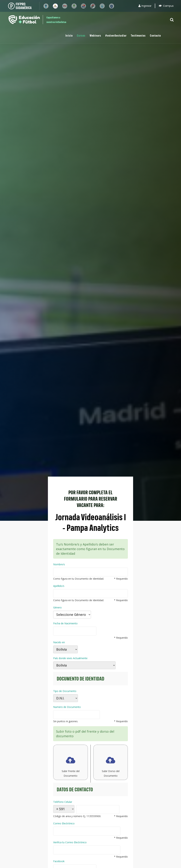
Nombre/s (59, 564)
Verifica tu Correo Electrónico (70, 842)
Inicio (69, 35)
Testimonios (138, 35)
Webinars (95, 35)
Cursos (81, 35)
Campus (166, 6)
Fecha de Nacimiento (65, 623)
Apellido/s (59, 586)
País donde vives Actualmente (70, 658)
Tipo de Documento (65, 691)
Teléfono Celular (63, 802)
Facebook (59, 861)
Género (57, 607)
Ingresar (145, 6)
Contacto (155, 35)
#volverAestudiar (116, 35)
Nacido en (59, 642)
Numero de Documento (67, 707)
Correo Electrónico (64, 823)
